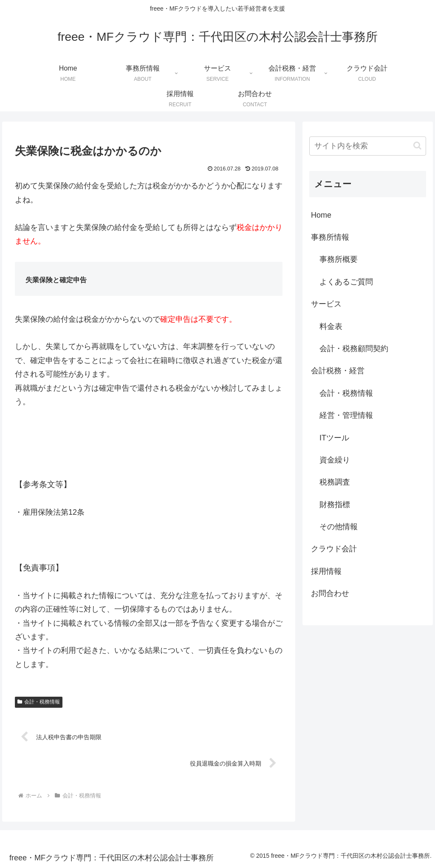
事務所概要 (339, 259)
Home (321, 215)
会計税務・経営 (338, 371)
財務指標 (335, 505)
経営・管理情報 (346, 415)
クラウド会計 (334, 549)
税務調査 (335, 482)
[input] (367, 146)
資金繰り (335, 460)
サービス (326, 304)
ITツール (334, 438)
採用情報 (326, 571)
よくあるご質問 (346, 282)
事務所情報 (330, 237)
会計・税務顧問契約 (354, 349)
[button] (417, 146)
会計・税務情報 (39, 702)
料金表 (331, 326)
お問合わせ (330, 593)
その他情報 (339, 527)
